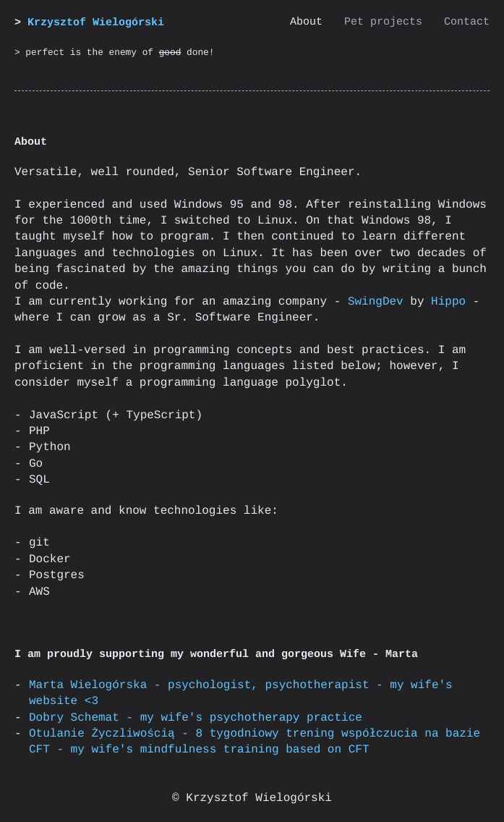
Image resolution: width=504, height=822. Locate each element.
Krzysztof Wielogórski (96, 23)
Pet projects (383, 22)
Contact (467, 22)
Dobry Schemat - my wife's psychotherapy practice (196, 718)
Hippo (448, 302)
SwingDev (376, 302)
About (306, 22)
